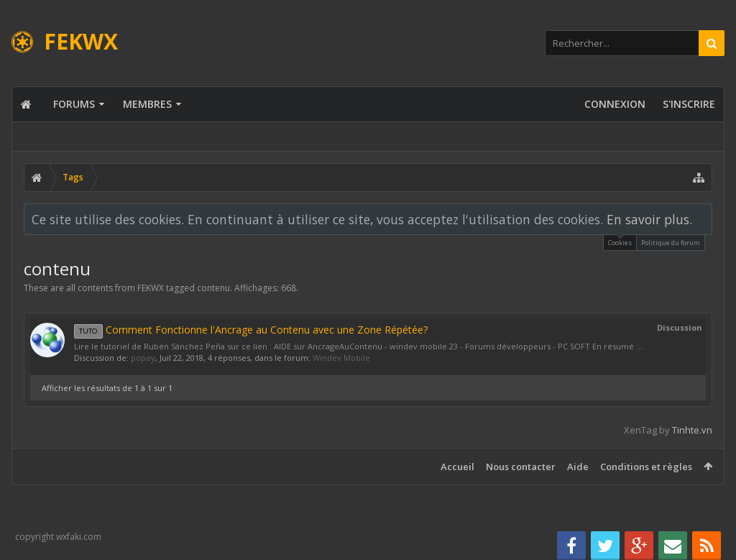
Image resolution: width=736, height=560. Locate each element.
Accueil (457, 467)
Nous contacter (521, 467)
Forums (74, 104)
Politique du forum (671, 243)
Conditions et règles (646, 467)
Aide (578, 467)
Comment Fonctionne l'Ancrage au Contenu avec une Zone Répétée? (251, 330)
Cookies (620, 241)
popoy (143, 358)
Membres (147, 104)
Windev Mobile (341, 358)
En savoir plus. (649, 219)
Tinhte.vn (692, 430)
